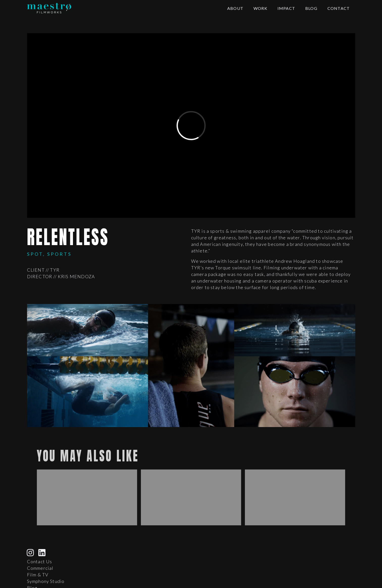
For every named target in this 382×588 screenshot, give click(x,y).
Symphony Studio (46, 581)
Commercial (40, 568)
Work (260, 8)
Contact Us (40, 561)
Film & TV (38, 575)
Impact (286, 8)
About (235, 8)
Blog (311, 8)
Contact (339, 8)
